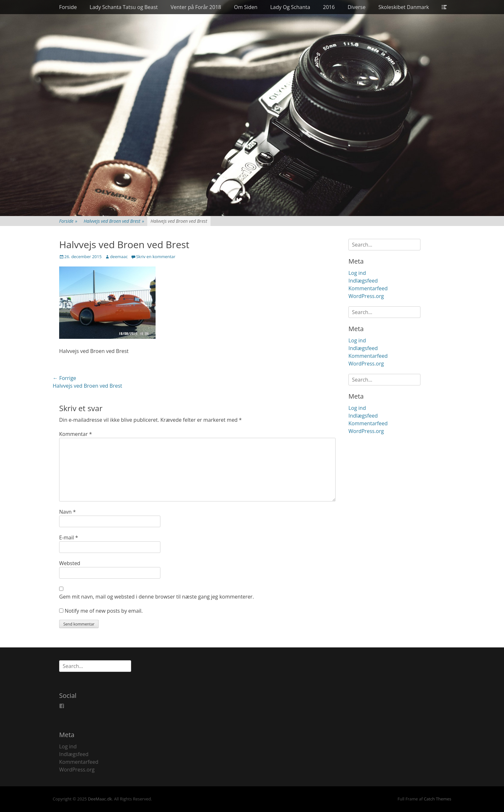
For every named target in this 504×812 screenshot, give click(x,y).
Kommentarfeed (368, 288)
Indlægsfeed (363, 281)
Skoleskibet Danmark (404, 7)
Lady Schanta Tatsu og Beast (124, 7)
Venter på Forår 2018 (196, 7)
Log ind (357, 273)
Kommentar (76, 434)
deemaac (119, 257)
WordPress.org (366, 296)
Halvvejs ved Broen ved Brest (114, 221)
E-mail (69, 537)
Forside (68, 7)
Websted (70, 563)
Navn (67, 512)
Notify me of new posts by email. (104, 611)
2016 (329, 7)
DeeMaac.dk (100, 799)
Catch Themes (437, 799)
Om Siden (246, 7)
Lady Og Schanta (290, 7)
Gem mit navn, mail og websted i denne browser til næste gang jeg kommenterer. (157, 597)
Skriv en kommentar (156, 257)
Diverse (356, 7)
